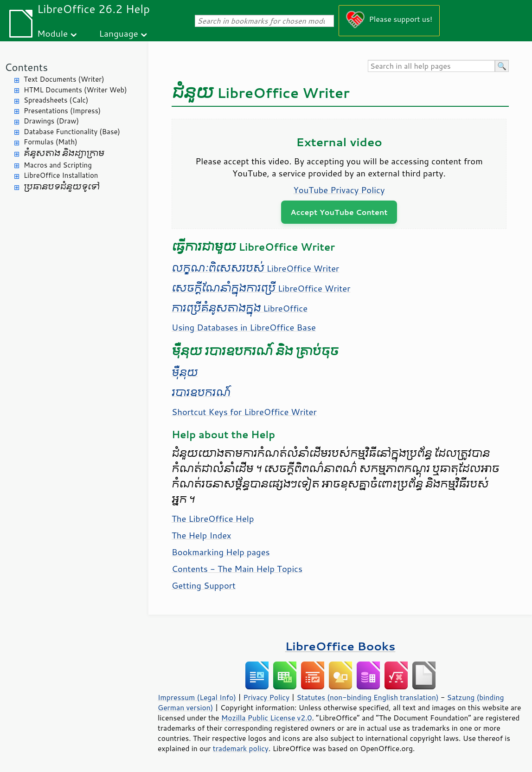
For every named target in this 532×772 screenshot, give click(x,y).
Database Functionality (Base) (72, 132)
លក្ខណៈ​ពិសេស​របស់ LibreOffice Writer (255, 268)
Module (52, 33)
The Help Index (202, 535)
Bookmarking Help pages (221, 552)
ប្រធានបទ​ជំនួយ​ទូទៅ (62, 187)
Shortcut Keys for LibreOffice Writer (244, 412)
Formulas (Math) (51, 142)
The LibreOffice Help (213, 519)
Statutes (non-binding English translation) (367, 697)
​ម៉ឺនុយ (185, 373)
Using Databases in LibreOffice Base (244, 327)
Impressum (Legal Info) (197, 697)
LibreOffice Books (340, 646)
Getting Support (204, 585)
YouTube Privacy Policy (339, 190)
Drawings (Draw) (51, 121)
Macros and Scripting (58, 165)
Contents (26, 67)
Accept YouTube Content (339, 212)
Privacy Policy (266, 697)
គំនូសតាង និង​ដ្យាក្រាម (64, 153)
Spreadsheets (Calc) (56, 100)
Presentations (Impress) (62, 111)
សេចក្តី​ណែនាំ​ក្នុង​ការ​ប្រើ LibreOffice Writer (261, 288)
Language (119, 33)
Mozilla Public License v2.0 (267, 718)
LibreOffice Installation (61, 175)
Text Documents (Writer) (64, 79)
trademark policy (241, 748)
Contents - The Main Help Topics (237, 569)
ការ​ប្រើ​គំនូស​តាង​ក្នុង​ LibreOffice (240, 308)
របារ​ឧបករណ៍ (201, 393)
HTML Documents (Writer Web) (75, 90)
